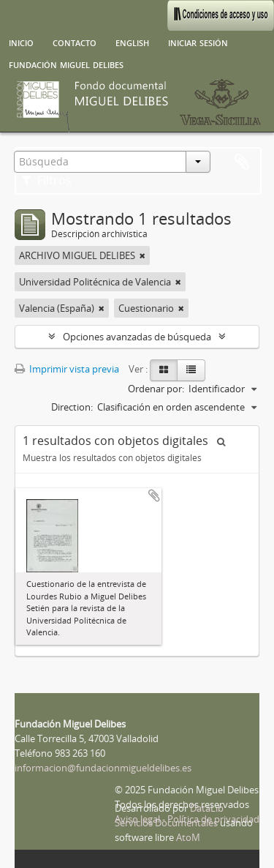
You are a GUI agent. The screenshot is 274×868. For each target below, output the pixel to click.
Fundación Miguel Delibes (66, 64)
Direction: (72, 407)
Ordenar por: (156, 389)
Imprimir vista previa (67, 369)
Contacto (75, 42)
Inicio (21, 42)
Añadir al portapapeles (154, 495)
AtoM (188, 837)
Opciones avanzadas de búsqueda (137, 337)
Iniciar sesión (198, 42)
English (132, 42)
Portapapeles (242, 162)
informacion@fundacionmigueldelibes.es (103, 768)
